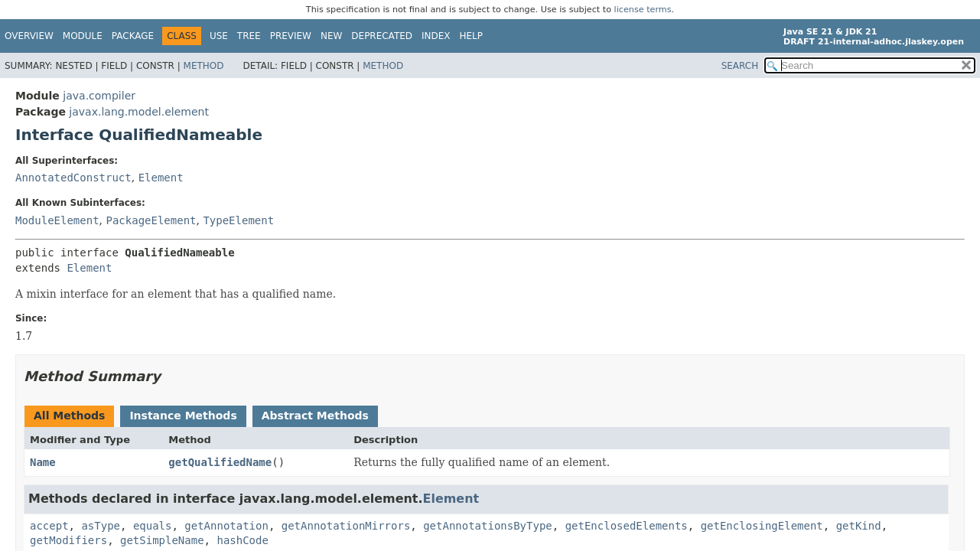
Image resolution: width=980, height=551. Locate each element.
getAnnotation (226, 526)
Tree (249, 36)
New (331, 36)
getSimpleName (162, 540)
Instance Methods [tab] (183, 416)
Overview (29, 36)
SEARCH (740, 66)
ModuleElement (57, 220)
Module (83, 36)
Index (436, 36)
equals (153, 526)
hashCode (242, 540)
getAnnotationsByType (488, 526)
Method (204, 66)
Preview (291, 36)
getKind (859, 526)
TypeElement (238, 220)
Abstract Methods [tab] (315, 416)
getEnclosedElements (627, 526)
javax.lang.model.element (139, 112)
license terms (643, 10)
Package (133, 36)
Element (161, 178)
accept (49, 526)
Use (219, 36)
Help (472, 36)
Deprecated (382, 36)
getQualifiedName (220, 462)
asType (101, 526)
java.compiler (99, 96)
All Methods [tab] (69, 416)
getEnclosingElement (762, 526)
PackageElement (151, 220)
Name (43, 462)
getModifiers (68, 540)
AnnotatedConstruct (73, 178)
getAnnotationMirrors (346, 526)
